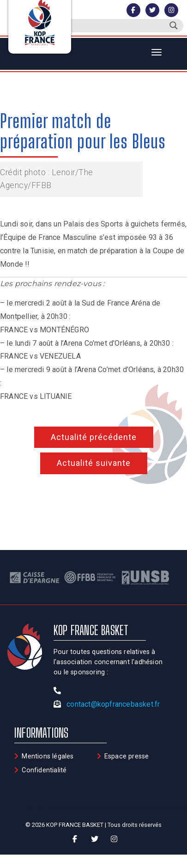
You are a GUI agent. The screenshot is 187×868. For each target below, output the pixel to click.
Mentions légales (48, 756)
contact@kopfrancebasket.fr (113, 704)
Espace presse (127, 756)
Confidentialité (44, 770)
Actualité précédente (94, 437)
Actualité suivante (94, 463)
